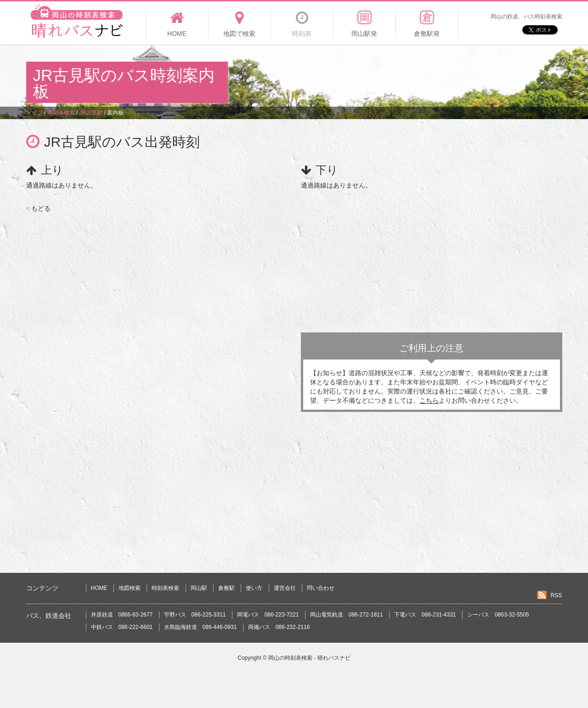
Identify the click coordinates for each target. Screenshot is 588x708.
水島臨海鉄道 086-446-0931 (201, 627)
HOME (99, 588)
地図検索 (130, 588)
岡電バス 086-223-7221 (268, 615)
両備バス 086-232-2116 (279, 627)
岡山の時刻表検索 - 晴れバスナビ (309, 658)
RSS (557, 595)
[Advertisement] (395, 75)
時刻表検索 (165, 588)
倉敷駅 (226, 588)
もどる (38, 208)
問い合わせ (321, 588)
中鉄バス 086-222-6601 (122, 627)
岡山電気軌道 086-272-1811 (347, 615)
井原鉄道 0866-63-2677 (122, 615)
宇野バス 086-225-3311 (195, 615)
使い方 (254, 588)
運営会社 (285, 588)
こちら (429, 400)
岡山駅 (199, 588)
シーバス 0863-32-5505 (498, 615)
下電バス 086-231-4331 (425, 615)
